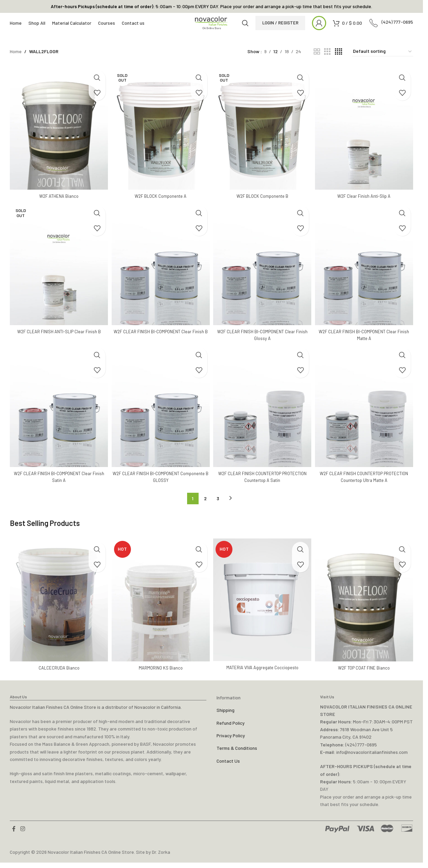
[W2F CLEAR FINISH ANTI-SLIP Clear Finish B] (58, 274)
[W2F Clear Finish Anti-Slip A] (365, 138)
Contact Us (228, 766)
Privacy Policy (231, 741)
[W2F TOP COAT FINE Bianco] (365, 607)
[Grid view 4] (339, 63)
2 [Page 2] (205, 507)
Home (16, 63)
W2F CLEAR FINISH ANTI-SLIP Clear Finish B (58, 340)
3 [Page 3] (218, 507)
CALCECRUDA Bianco (58, 673)
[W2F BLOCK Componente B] (263, 138)
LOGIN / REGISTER (287, 29)
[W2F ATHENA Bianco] (58, 138)
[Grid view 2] (317, 63)
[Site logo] (211, 29)
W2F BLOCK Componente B (263, 204)
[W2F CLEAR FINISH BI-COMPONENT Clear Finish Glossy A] (263, 274)
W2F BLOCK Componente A (160, 204)
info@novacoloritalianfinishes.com (372, 757)
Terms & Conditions (237, 754)
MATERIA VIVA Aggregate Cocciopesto (263, 673)
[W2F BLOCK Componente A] (160, 138)
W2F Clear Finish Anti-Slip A (365, 204)
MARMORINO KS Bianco (160, 673)
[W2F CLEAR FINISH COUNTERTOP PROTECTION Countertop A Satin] (263, 416)
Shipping (226, 715)
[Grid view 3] (327, 63)
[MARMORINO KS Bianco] (160, 607)
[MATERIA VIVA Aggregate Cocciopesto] (263, 607)
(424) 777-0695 (361, 750)
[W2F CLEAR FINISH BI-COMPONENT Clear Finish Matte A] (365, 274)
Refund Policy (231, 728)
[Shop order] (383, 63)
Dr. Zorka (161, 857)
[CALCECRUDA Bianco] (58, 607)
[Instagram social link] (22, 834)
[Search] (252, 29)
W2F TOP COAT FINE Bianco (365, 673)
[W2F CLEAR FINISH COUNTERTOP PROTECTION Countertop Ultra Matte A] (365, 416)
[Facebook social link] (14, 834)
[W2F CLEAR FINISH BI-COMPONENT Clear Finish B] (160, 274)
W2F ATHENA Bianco (58, 204)
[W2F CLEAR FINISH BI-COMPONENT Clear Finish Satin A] (58, 416)
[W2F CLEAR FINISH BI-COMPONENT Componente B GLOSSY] (160, 416)
